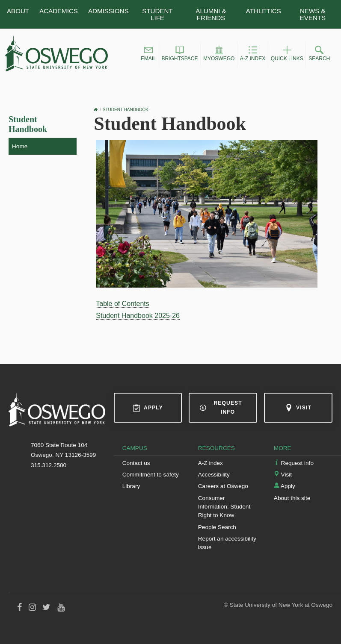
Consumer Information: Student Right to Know (224, 507)
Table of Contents (123, 304)
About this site (292, 498)
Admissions (108, 11)
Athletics (264, 11)
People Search (217, 527)
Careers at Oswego (223, 486)
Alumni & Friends (211, 14)
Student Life (157, 14)
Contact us (136, 463)
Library (131, 486)
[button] (148, 55)
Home (20, 146)
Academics (59, 11)
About (18, 11)
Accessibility (214, 475)
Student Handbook (28, 124)
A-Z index (211, 463)
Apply (148, 408)
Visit (298, 408)
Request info (221, 407)
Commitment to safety (151, 475)
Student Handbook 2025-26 (138, 316)
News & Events (313, 14)
